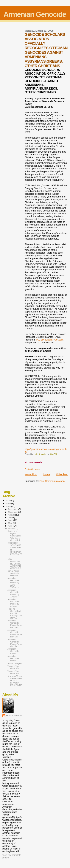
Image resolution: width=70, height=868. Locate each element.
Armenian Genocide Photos (13, 651)
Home (47, 474)
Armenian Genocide (35, 14)
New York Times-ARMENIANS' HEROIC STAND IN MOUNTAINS (15, 681)
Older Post (62, 474)
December (13, 509)
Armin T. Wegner (15, 663)
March (11, 529)
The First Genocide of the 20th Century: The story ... (15, 613)
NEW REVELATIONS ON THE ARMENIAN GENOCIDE (14, 564)
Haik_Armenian (14, 716)
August (12, 515)
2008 (8, 506)
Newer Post (31, 474)
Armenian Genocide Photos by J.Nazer (13, 593)
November (13, 512)
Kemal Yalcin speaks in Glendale (13, 573)
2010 (8, 500)
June (11, 520)
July (10, 518)
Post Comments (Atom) (52, 481)
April (11, 526)
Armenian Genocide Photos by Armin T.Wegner (13, 583)
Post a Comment (33, 469)
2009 (8, 503)
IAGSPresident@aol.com (50, 340)
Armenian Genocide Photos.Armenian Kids (15, 624)
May (10, 523)
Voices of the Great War (13, 667)
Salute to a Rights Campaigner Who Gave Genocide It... (15, 536)
